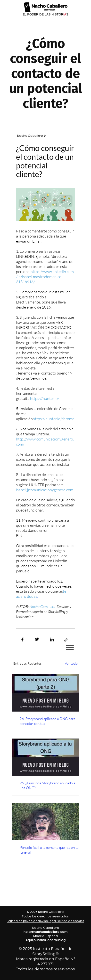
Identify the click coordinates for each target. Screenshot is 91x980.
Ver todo (71, 663)
